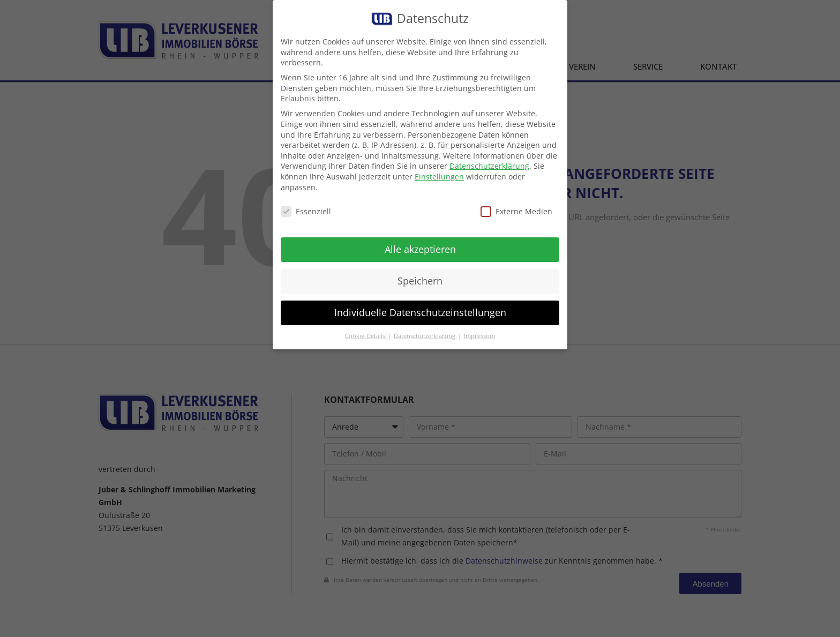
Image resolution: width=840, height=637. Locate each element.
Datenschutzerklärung (489, 166)
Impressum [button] (479, 336)
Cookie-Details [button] (366, 336)
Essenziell (306, 211)
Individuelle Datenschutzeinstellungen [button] (420, 312)
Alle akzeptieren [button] (420, 249)
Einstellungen (439, 177)
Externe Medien (516, 211)
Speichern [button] (420, 281)
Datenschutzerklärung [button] (425, 336)
